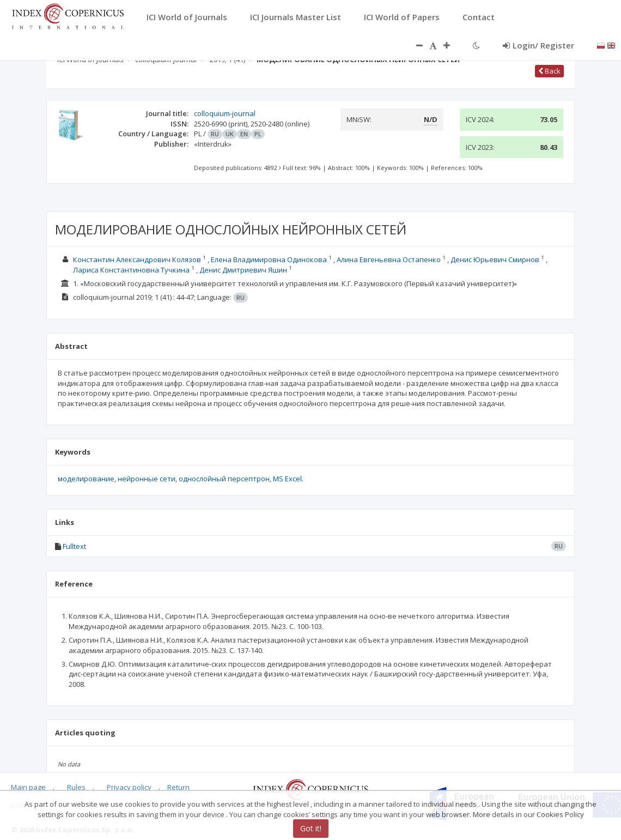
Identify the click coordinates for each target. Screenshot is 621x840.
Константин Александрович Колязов (137, 259)
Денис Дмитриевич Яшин (243, 270)
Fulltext (74, 546)
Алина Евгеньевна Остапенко (389, 259)
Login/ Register (538, 45)
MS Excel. (288, 479)
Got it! (311, 828)
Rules (76, 787)
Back (549, 71)
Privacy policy (129, 787)
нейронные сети (147, 479)
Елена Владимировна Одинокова (269, 259)
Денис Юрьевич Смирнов (495, 259)
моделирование (86, 479)
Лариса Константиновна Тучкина (131, 270)
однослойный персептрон (224, 479)
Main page (28, 787)
